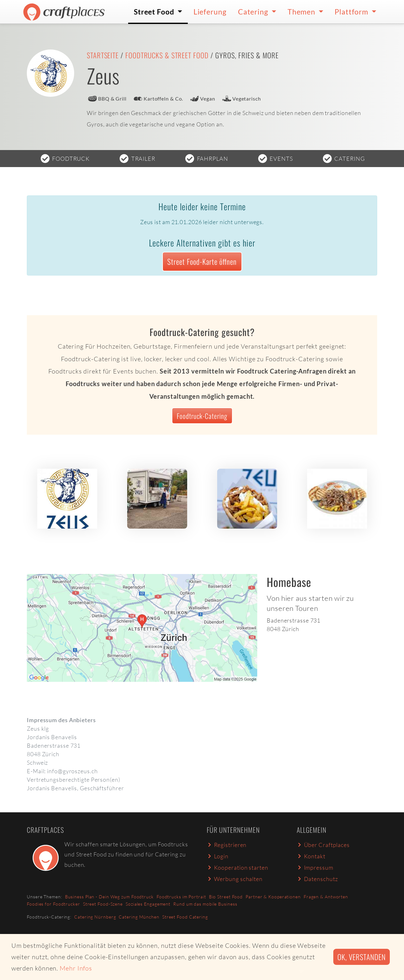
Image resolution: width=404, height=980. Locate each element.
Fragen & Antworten (326, 897)
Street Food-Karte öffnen (202, 261)
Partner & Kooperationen (273, 897)
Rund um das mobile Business (205, 904)
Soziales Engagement (148, 904)
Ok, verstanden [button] (362, 957)
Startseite (103, 55)
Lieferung (210, 12)
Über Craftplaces (323, 845)
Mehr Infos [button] (76, 968)
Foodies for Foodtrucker (53, 904)
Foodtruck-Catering (202, 416)
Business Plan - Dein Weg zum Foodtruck (109, 897)
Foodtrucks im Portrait (181, 897)
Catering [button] (254, 12)
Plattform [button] (352, 12)
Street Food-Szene (103, 904)
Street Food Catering (185, 917)
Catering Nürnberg (95, 917)
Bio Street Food (226, 897)
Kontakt (311, 856)
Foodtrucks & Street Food (167, 55)
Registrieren (227, 845)
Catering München (139, 917)
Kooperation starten (238, 867)
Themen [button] (302, 12)
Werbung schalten (235, 879)
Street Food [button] (155, 12)
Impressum (315, 867)
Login (218, 856)
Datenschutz (317, 879)
